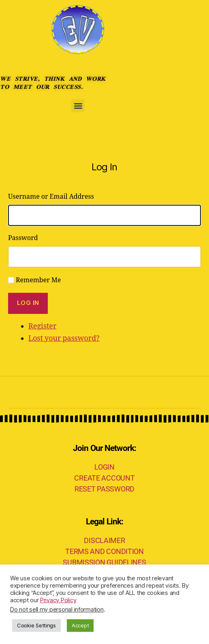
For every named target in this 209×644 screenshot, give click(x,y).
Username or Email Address (51, 197)
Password (23, 238)
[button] (78, 106)
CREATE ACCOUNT (104, 478)
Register (42, 326)
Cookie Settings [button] (36, 625)
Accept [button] (80, 625)
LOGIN (104, 467)
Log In (28, 303)
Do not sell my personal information (57, 610)
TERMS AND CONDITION (104, 551)
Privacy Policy (58, 600)
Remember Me (38, 280)
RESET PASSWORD (104, 489)
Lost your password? (64, 338)
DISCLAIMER (104, 540)
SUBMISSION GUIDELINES (104, 562)
